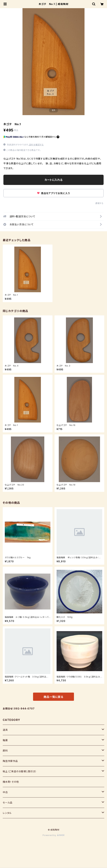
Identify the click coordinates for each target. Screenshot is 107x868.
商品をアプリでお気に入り (53, 193)
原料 (5, 751)
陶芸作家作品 (10, 761)
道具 (5, 730)
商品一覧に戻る (53, 697)
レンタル (7, 813)
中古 (5, 792)
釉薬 (5, 740)
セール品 (8, 803)
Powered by (53, 835)
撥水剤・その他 (11, 782)
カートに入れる (54, 180)
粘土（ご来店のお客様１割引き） (20, 771)
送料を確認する (36, 145)
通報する (99, 203)
